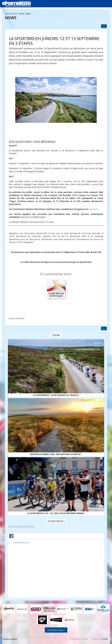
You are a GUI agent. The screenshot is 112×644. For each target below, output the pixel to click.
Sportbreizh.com (21, 542)
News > (22, 14)
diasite (105, 639)
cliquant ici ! (94, 209)
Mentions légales (10, 639)
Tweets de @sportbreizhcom (21, 527)
